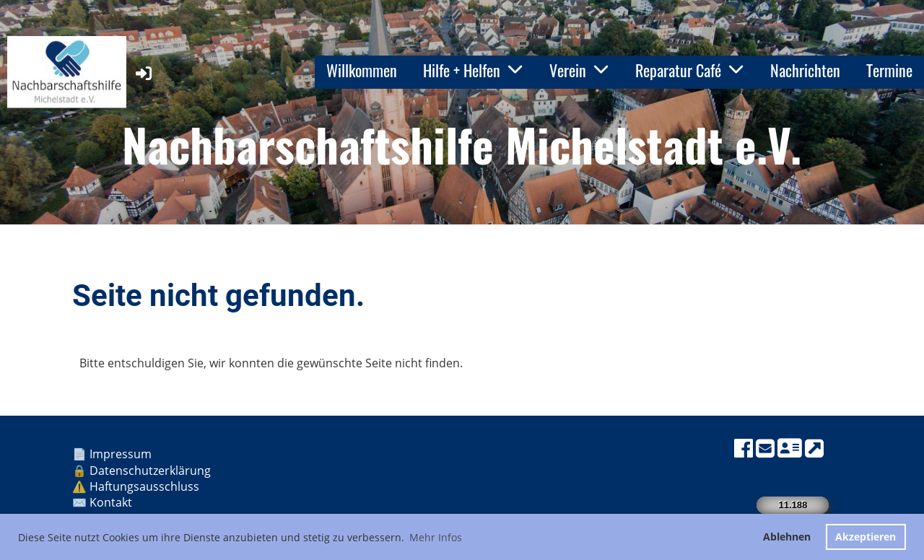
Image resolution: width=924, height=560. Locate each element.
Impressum (122, 454)
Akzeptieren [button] (866, 537)
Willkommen (362, 70)
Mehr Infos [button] (436, 537)
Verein (579, 70)
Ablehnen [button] (787, 537)
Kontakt (112, 502)
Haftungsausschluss (146, 486)
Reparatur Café (690, 70)
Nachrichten (805, 70)
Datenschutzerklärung (150, 471)
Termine (889, 70)
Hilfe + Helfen (473, 70)
